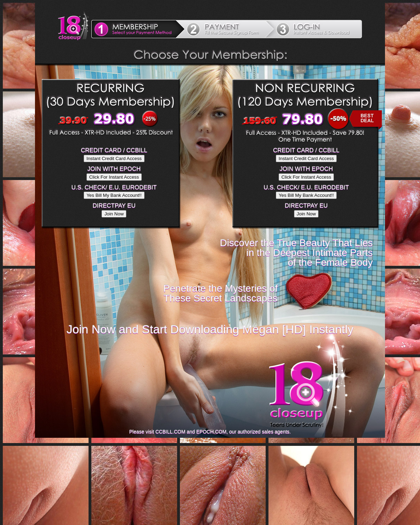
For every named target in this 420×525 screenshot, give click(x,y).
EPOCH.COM (211, 432)
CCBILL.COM (170, 432)
